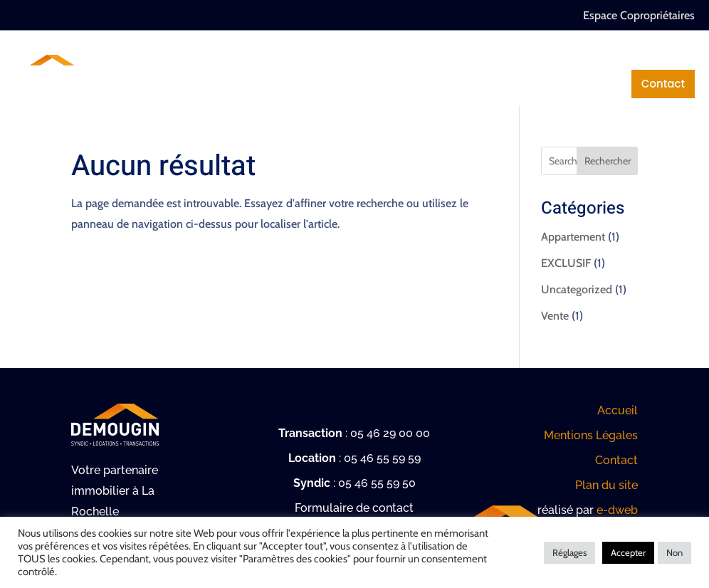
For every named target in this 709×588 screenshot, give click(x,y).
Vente (555, 316)
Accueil (618, 410)
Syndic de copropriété (332, 55)
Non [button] (674, 552)
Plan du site (606, 485)
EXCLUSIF (566, 263)
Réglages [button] (569, 552)
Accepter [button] (628, 552)
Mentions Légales (591, 435)
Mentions (577, 84)
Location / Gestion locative (609, 55)
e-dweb (617, 510)
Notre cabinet (202, 55)
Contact (663, 84)
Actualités (490, 84)
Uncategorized (577, 289)
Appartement (573, 237)
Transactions (462, 55)
